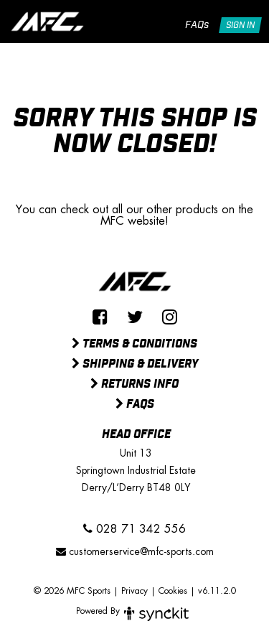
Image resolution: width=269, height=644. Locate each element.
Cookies (173, 591)
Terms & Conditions (134, 345)
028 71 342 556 (134, 529)
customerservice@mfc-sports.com (135, 551)
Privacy (134, 591)
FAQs (197, 25)
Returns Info (134, 385)
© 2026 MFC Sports (72, 591)
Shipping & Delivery (135, 365)
